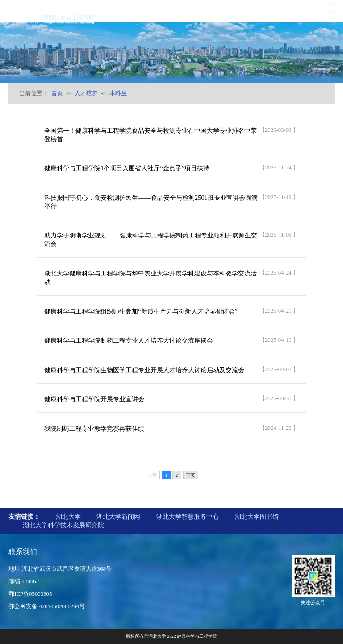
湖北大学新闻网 (118, 517)
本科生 (118, 93)
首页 (57, 93)
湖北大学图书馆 (257, 517)
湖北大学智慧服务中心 (188, 517)
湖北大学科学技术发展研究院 (63, 525)
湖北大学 (68, 517)
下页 (191, 475)
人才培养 (86, 93)
